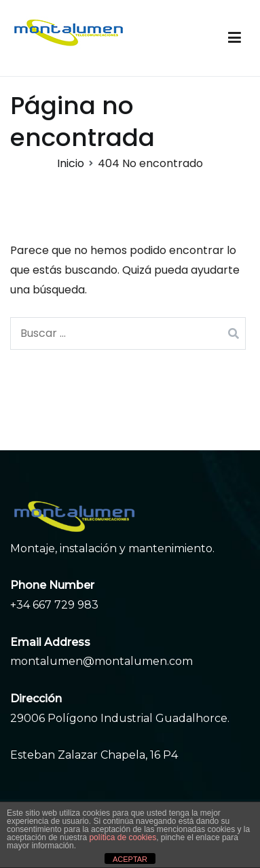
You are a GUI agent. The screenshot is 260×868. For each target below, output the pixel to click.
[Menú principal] (235, 38)
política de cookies (123, 837)
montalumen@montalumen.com (101, 661)
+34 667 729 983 (54, 605)
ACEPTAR (130, 859)
